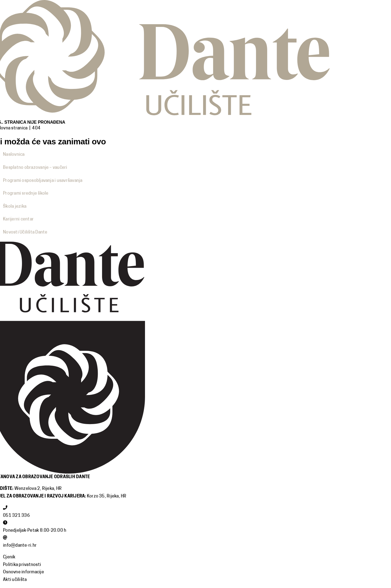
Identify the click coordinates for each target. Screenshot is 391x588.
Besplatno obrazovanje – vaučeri (35, 168)
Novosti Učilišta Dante (25, 232)
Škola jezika (15, 207)
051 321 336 (16, 516)
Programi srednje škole (26, 194)
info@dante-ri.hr (20, 546)
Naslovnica (14, 155)
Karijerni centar (18, 219)
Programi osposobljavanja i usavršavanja (43, 181)
